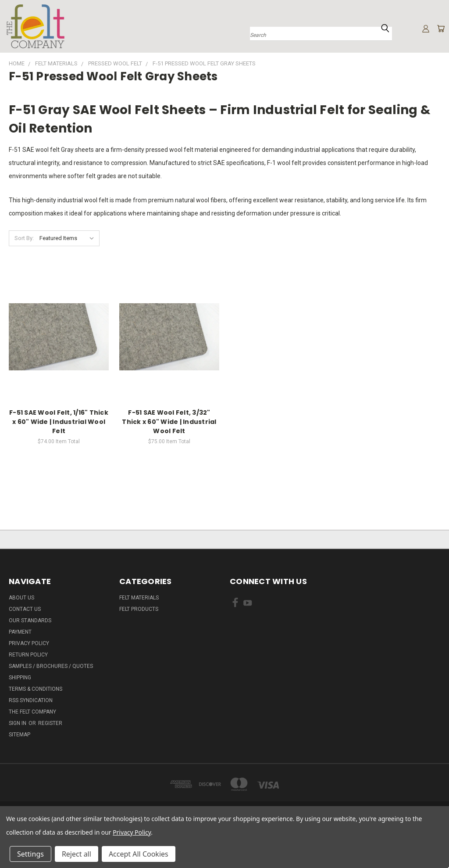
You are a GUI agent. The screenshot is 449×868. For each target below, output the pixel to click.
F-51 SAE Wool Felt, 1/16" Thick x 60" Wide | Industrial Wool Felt (59, 422)
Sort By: (24, 238)
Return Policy (28, 655)
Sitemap (20, 735)
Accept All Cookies (139, 854)
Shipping (20, 678)
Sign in (18, 723)
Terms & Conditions (36, 689)
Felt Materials (139, 598)
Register (50, 723)
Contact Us (25, 609)
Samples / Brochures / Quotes (51, 666)
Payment (20, 632)
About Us (21, 598)
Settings (30, 854)
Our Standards (30, 621)
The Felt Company (32, 712)
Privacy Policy (29, 643)
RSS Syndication (31, 700)
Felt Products (139, 609)
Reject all (77, 854)
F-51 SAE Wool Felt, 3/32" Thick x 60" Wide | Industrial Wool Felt (169, 422)
